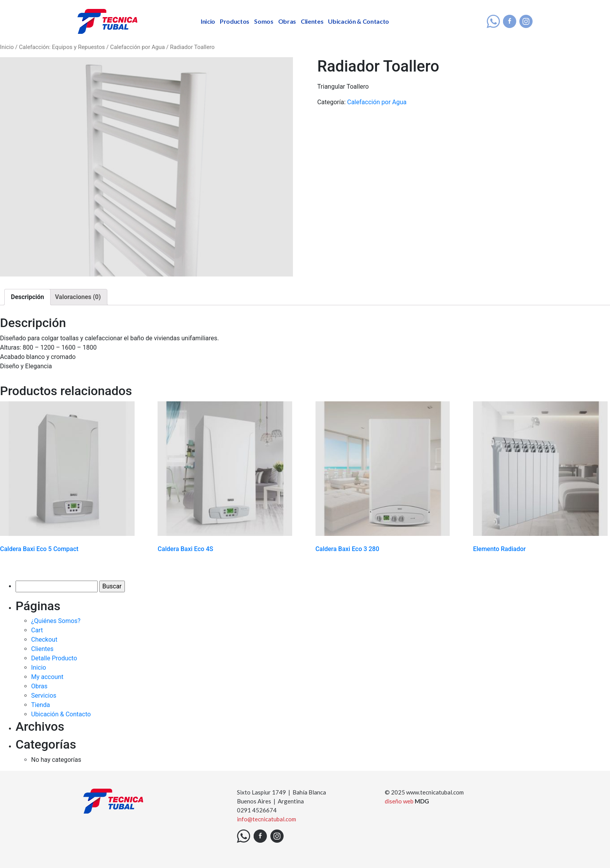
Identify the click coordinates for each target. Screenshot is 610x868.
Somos (264, 21)
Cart (37, 630)
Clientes (312, 21)
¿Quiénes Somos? (56, 621)
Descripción (27, 297)
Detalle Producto (54, 658)
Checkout (44, 640)
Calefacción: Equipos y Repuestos (62, 47)
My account (47, 677)
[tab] (27, 297)
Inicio (208, 21)
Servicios (44, 696)
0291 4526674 (257, 810)
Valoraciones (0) (78, 297)
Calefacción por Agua (138, 47)
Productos (235, 21)
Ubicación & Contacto (358, 21)
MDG (422, 801)
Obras (287, 21)
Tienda (40, 705)
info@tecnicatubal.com (266, 819)
